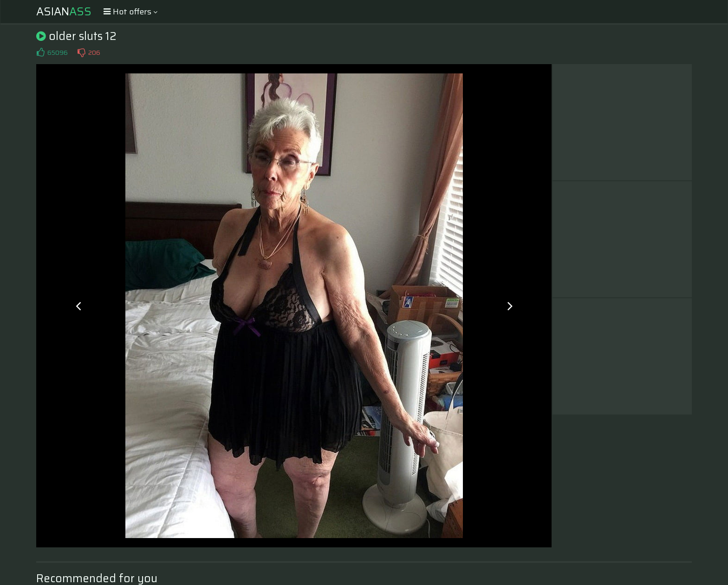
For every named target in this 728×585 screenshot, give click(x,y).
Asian (64, 12)
